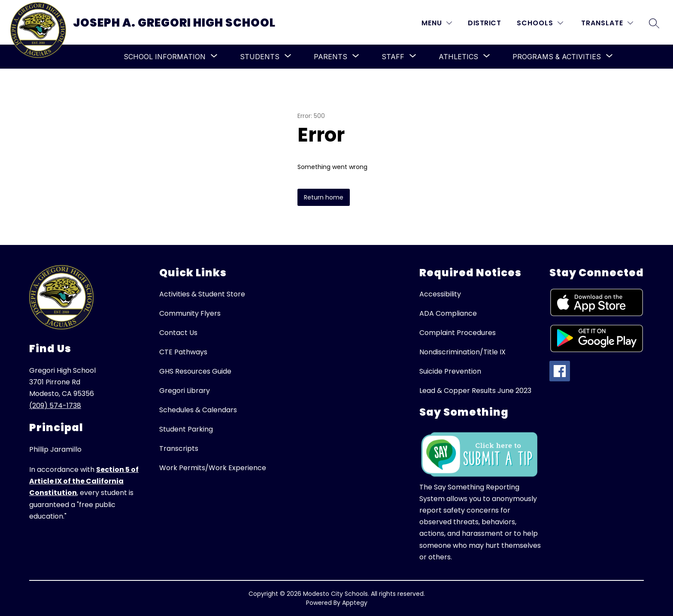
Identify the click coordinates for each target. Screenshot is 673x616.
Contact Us (178, 333)
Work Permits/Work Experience (213, 468)
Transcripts (179, 448)
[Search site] (654, 23)
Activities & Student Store (202, 294)
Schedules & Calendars (198, 410)
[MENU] (437, 23)
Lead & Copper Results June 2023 (475, 391)
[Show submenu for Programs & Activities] (557, 57)
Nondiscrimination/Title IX (462, 352)
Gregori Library (185, 391)
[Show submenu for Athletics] (458, 57)
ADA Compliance (448, 313)
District (484, 23)
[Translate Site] (607, 23)
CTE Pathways (183, 352)
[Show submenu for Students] (260, 57)
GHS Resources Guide (195, 371)
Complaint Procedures (458, 333)
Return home (324, 197)
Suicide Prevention (450, 371)
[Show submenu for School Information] (165, 57)
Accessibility (440, 294)
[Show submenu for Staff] (393, 57)
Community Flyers (190, 313)
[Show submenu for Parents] (330, 57)
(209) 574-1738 (55, 406)
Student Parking (186, 429)
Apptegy (355, 603)
